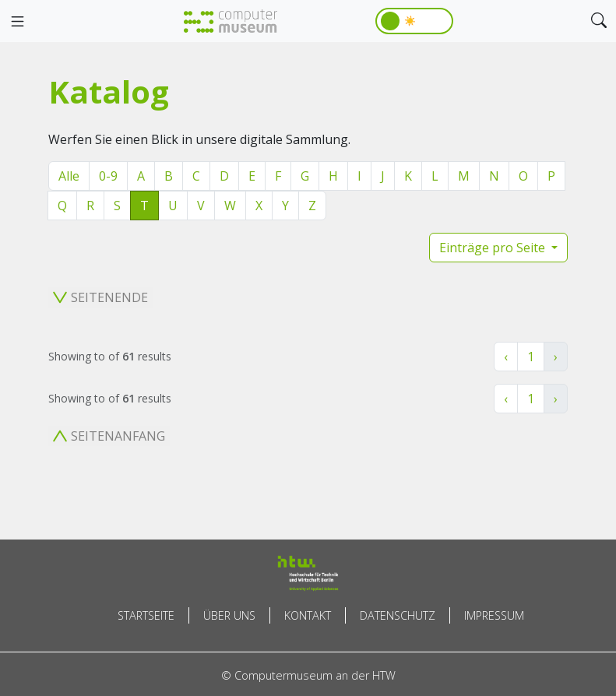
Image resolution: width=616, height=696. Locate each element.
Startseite (146, 615)
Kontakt (308, 615)
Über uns (229, 615)
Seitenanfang (109, 436)
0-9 (108, 176)
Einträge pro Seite (494, 248)
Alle (69, 176)
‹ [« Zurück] (506, 357)
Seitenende (100, 297)
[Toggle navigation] (17, 22)
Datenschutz (398, 615)
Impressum (494, 615)
